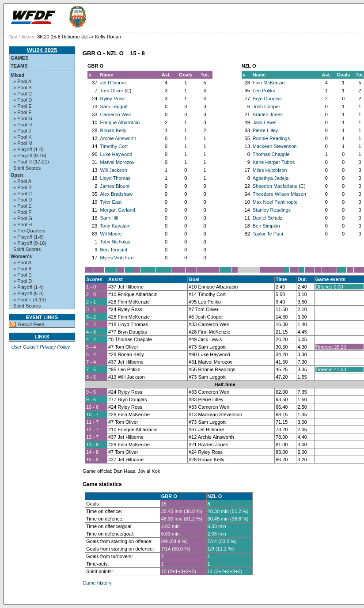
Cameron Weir (116, 114)
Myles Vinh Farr (117, 258)
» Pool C (23, 94)
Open (17, 175)
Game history (97, 583)
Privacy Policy (55, 347)
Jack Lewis (265, 122)
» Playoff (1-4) (28, 287)
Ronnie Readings (271, 138)
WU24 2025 (42, 50)
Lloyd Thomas (115, 178)
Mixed (17, 75)
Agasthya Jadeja (271, 178)
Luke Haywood (116, 154)
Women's (21, 256)
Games (19, 58)
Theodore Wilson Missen (279, 194)
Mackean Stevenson (275, 146)
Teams (19, 66)
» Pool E (23, 106)
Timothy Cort (114, 146)
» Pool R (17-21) (31, 162)
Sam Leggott (114, 106)
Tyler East (111, 202)
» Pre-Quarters (29, 231)
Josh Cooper (266, 106)
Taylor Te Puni (268, 234)
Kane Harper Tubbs (274, 162)
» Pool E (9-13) (30, 300)
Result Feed (31, 324)
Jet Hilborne (113, 83)
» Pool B (23, 87)
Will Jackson (113, 170)
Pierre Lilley (265, 130)
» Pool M (23, 143)
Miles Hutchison (270, 170)
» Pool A (22, 81)
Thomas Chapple (271, 154)
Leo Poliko (264, 91)
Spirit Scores (27, 168)
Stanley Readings (272, 210)
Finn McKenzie (269, 83)
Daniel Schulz (267, 218)
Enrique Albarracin (120, 122)
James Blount (115, 186)
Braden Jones (268, 114)
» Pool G (23, 118)
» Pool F (22, 112)
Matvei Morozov (117, 162)
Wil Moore (111, 234)
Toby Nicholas (115, 242)
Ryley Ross (112, 99)
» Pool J (22, 131)
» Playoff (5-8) (28, 293)
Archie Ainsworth (118, 138)
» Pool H (23, 125)
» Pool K (23, 137)
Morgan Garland (118, 210)
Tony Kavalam (115, 226)
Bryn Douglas (267, 99)
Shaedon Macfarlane (275, 186)
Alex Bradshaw (116, 194)
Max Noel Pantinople (275, 202)
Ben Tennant (114, 250)
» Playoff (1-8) (28, 149)
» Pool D (23, 100)
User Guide (23, 347)
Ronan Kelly (113, 130)
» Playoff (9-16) (30, 156)
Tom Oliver (112, 91)
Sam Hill (109, 218)
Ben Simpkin (266, 226)
